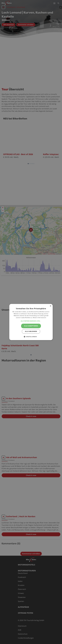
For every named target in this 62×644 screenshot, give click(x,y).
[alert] (31, 322)
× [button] (50, 306)
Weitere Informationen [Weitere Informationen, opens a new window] (39, 318)
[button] (31, 321)
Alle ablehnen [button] (31, 331)
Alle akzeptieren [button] (31, 326)
